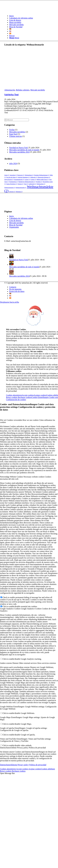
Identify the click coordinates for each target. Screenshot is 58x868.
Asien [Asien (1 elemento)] (7, 175)
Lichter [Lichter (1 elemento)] (33, 179)
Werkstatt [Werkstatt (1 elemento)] (19, 192)
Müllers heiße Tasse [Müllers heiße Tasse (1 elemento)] (43, 179)
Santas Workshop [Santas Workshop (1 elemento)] (12, 184)
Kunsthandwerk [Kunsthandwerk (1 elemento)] (19, 179)
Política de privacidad (38, 765)
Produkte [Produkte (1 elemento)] (39, 182)
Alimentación (10, 90)
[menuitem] (31, 16)
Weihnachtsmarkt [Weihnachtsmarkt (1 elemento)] (21, 188)
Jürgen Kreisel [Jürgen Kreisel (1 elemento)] (9, 179)
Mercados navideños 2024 (19, 152)
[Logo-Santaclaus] (23, 12)
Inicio (11, 216)
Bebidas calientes (23, 90)
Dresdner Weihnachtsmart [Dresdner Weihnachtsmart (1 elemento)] (42, 175)
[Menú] (14, 38)
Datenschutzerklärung (8, 765)
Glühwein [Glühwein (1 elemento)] (34, 177)
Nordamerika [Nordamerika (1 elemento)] (14, 182)
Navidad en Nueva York (19, 148)
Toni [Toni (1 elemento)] (26, 184)
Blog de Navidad (16, 225)
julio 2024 (13, 163)
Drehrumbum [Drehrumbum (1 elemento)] (29, 175)
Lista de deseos (15, 221)
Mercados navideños (17, 132)
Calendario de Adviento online (21, 218)
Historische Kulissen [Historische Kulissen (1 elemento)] (44, 177)
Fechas (12, 130)
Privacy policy (23, 765)
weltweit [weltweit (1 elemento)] (12, 192)
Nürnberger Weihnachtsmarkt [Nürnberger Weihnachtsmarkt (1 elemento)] (27, 182)
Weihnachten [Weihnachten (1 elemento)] (41, 184)
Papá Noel (13, 134)
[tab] (29, 421)
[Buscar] (12, 36)
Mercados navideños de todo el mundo (24, 150)
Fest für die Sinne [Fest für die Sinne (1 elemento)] (12, 177)
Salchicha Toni (11, 95)
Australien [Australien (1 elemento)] (13, 175)
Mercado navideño (38, 90)
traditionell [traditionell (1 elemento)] (32, 184)
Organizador (14, 227)
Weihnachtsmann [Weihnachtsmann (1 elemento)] (10, 188)
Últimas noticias (16, 136)
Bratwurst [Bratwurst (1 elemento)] (21, 175)
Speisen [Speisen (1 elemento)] (21, 184)
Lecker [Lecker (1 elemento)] (27, 179)
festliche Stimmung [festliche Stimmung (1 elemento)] (24, 177)
